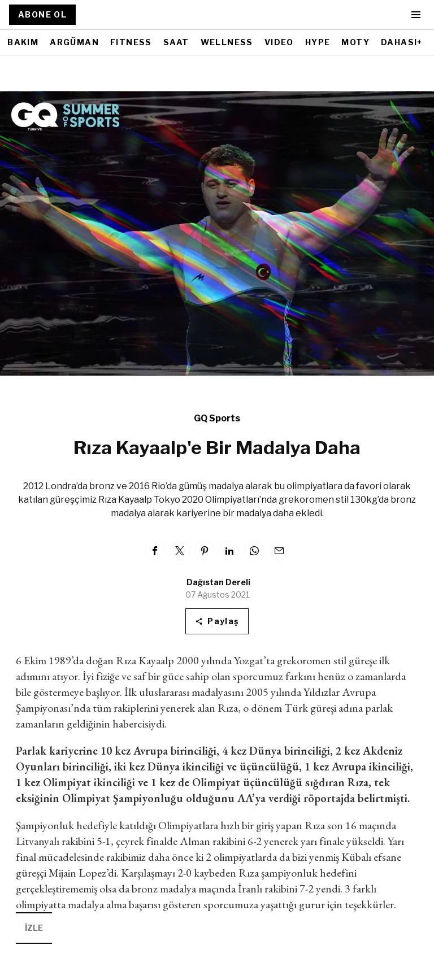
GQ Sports (217, 418)
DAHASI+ (402, 42)
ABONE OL (42, 14)
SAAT (176, 42)
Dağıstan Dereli (218, 582)
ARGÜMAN (74, 42)
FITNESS (131, 42)
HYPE (318, 42)
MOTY (355, 42)
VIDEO (279, 42)
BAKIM (23, 42)
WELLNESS (227, 42)
